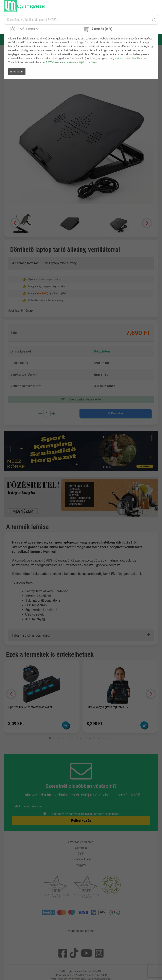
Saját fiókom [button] (24, 29)
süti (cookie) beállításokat (132, 58)
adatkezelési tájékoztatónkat (80, 62)
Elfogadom (17, 72)
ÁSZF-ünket (53, 62)
